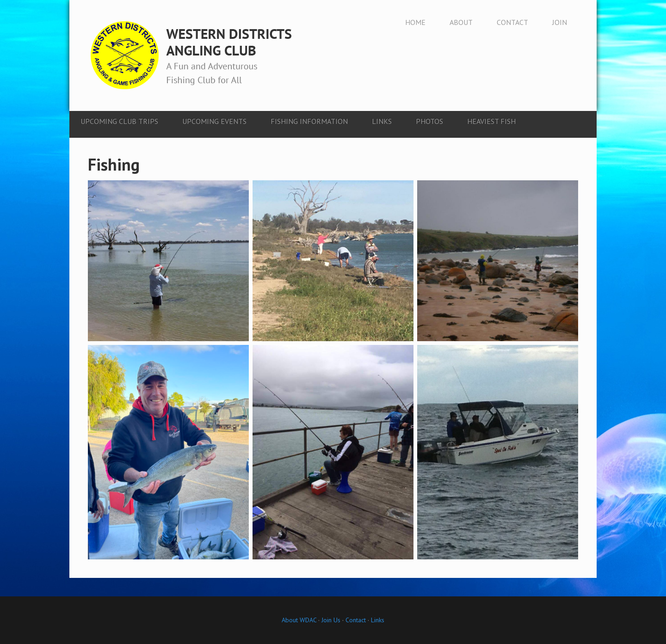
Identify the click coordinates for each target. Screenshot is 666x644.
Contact (356, 620)
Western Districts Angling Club (191, 55)
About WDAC (299, 620)
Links (378, 620)
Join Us (330, 620)
